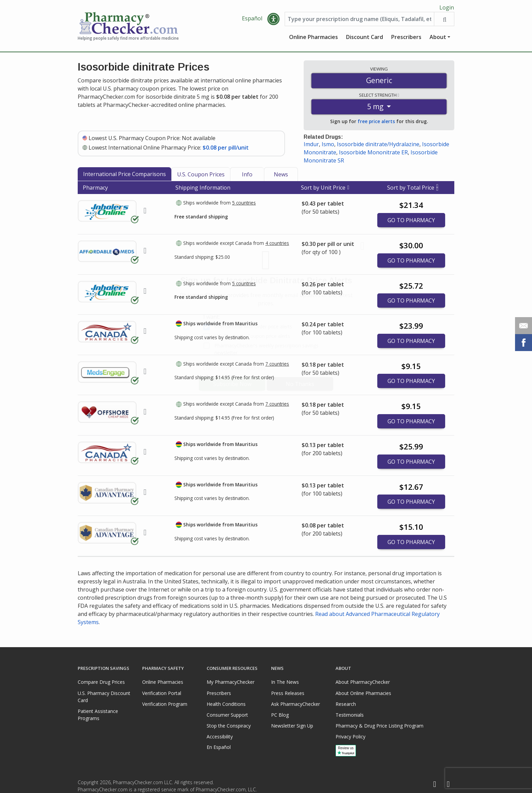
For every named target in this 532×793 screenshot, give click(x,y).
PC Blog (280, 715)
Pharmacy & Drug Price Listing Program (379, 726)
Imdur (311, 146)
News (281, 176)
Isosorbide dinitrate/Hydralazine (378, 146)
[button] (273, 21)
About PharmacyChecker (363, 682)
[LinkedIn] (448, 784)
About (438, 39)
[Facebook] (435, 784)
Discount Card (365, 39)
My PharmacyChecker (231, 682)
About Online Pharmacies (363, 693)
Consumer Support (227, 715)
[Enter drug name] (359, 21)
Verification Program (165, 704)
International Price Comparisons (125, 176)
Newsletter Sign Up (292, 726)
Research (346, 704)
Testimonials (350, 715)
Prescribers (406, 39)
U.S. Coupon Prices (201, 176)
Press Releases (288, 693)
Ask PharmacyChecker (296, 704)
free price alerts (376, 123)
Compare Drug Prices (101, 682)
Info (247, 176)
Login (447, 7)
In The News (285, 682)
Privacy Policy (350, 737)
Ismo (328, 146)
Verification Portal (162, 693)
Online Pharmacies (313, 39)
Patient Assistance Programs (98, 715)
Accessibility (220, 737)
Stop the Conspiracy (229, 726)
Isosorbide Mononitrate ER (373, 154)
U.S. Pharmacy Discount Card (104, 697)
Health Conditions (226, 704)
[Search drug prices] (444, 21)
